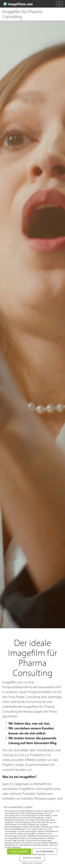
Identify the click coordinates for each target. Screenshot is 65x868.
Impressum (38, 863)
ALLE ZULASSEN (19, 851)
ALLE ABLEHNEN (45, 851)
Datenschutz (27, 863)
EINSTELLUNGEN (32, 858)
